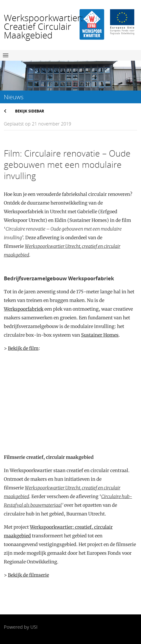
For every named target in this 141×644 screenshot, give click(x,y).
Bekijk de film (23, 348)
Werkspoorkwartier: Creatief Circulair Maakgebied (43, 26)
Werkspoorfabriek (24, 309)
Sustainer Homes (100, 335)
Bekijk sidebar (30, 111)
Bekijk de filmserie (28, 575)
